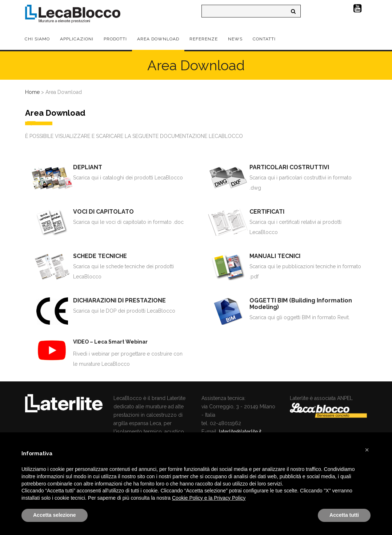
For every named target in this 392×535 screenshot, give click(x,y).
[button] (367, 450)
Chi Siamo (37, 39)
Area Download (158, 39)
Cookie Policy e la (193, 498)
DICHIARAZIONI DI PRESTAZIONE (119, 300)
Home (32, 92)
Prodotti (115, 39)
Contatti (264, 39)
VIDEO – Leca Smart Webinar (110, 342)
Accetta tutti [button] (344, 515)
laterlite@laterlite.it (240, 432)
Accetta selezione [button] (55, 515)
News (235, 39)
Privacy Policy (230, 498)
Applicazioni (77, 39)
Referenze (204, 39)
